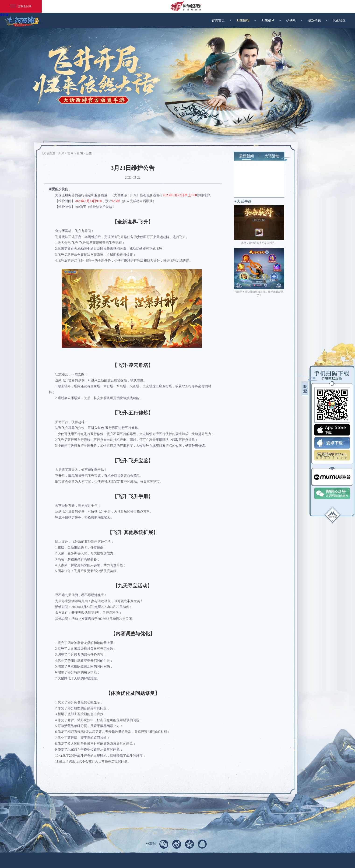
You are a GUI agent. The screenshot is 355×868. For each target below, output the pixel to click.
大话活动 (272, 156)
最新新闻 (246, 156)
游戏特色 (317, 20)
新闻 (80, 153)
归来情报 (246, 20)
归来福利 (271, 20)
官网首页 (221, 20)
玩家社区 (339, 20)
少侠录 (294, 20)
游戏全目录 (21, 6)
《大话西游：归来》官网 (57, 153)
